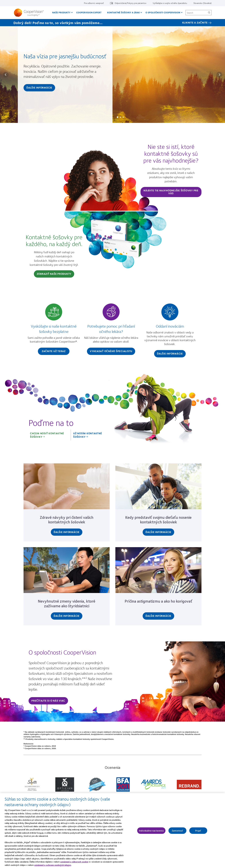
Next (219, 75)
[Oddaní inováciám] (170, 331)
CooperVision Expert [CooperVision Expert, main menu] (89, 12)
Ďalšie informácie (39, 88)
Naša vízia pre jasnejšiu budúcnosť (65, 56)
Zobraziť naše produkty (54, 274)
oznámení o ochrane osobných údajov (53, 866)
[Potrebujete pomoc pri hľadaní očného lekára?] (111, 330)
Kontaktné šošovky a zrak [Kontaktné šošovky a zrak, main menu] (123, 12)
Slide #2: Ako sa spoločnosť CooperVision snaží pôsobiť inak (120, 117)
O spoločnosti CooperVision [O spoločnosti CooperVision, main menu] (163, 12)
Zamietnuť (177, 832)
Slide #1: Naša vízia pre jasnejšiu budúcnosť (118, 117)
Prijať (198, 832)
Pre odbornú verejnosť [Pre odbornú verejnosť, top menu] (94, 3)
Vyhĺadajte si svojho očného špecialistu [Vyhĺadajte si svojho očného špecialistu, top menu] (170, 3)
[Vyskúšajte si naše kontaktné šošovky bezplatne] (54, 330)
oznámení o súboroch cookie (74, 863)
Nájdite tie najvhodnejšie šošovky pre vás (171, 192)
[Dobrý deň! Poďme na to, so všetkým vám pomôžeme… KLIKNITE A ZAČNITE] (113, 23)
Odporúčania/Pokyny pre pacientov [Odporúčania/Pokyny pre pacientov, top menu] (131, 3)
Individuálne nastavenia (151, 832)
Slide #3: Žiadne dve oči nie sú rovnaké (123, 117)
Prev (6, 75)
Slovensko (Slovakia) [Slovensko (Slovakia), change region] (202, 3)
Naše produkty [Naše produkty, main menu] (61, 12)
